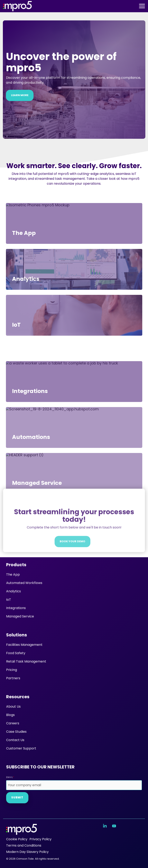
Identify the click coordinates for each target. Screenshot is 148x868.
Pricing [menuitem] (12, 670)
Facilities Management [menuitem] (24, 645)
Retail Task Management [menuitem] (26, 661)
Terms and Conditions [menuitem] (24, 845)
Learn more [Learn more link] (20, 95)
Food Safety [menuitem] (16, 653)
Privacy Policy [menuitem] (40, 839)
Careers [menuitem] (13, 723)
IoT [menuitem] (9, 600)
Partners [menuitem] (13, 678)
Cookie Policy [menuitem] (17, 839)
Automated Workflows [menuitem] (24, 583)
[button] (142, 6)
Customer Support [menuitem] (21, 748)
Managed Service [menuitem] (20, 616)
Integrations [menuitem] (16, 608)
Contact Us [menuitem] (15, 740)
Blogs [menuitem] (10, 715)
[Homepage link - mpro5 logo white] (21, 832)
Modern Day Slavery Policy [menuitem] (27, 852)
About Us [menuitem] (13, 706)
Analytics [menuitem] (13, 591)
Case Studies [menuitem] (16, 732)
